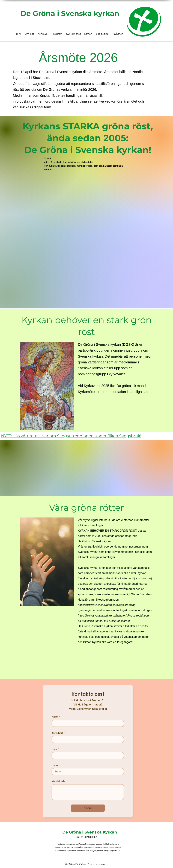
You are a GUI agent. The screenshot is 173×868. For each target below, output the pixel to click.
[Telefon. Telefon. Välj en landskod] (58, 772)
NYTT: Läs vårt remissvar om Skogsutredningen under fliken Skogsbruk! (71, 436)
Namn (56, 717)
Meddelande (58, 781)
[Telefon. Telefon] (91, 772)
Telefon (55, 765)
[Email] (87, 756)
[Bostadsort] (87, 739)
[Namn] (87, 723)
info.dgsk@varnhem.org (32, 101)
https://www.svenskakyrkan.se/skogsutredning (107, 605)
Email (56, 749)
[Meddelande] (88, 792)
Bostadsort (58, 733)
